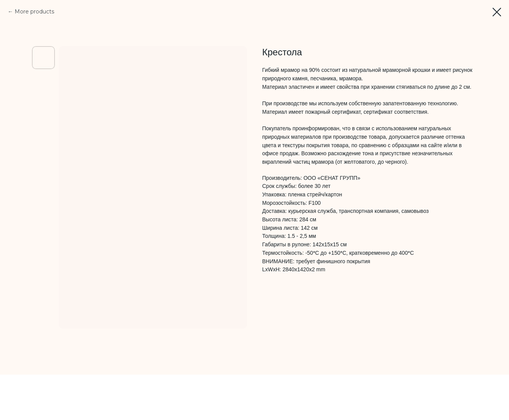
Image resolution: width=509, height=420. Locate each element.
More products (34, 12)
